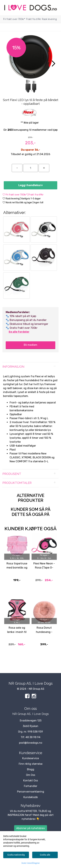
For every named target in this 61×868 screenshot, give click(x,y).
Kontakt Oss (31, 780)
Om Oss (31, 775)
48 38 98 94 (33, 737)
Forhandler (31, 786)
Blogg (31, 769)
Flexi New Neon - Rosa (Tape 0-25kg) (44, 568)
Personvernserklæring (31, 792)
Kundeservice (31, 758)
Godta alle (45, 855)
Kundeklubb (31, 797)
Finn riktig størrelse (31, 764)
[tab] (30, 367)
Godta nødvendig (16, 855)
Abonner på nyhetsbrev (31, 828)
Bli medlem (30, 345)
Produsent (12, 474)
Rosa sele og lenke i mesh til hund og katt (17, 632)
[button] (27, 91)
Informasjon (13, 367)
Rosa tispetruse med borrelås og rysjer (17, 568)
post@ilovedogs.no (31, 743)
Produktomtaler (17, 483)
